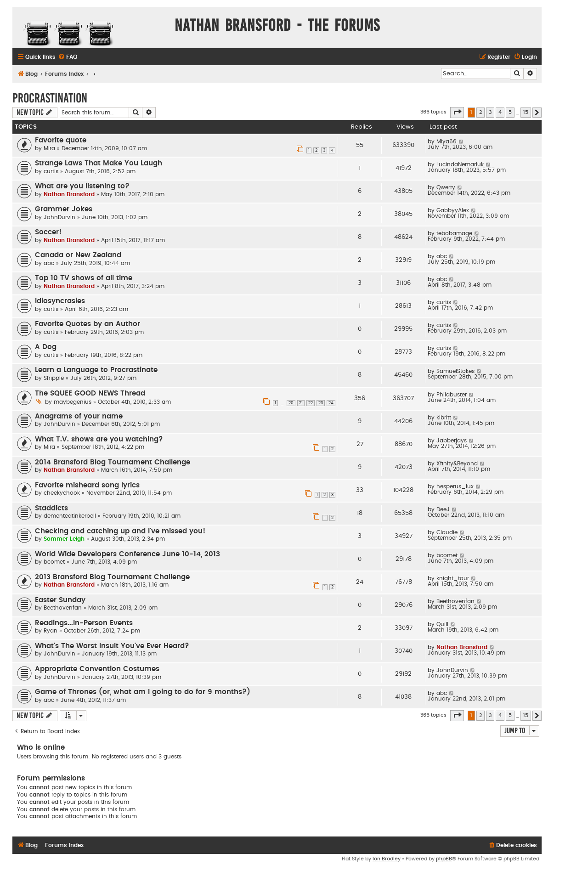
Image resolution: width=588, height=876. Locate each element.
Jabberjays (452, 441)
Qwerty (446, 187)
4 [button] (500, 112)
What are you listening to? (82, 186)
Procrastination (50, 98)
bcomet (54, 562)
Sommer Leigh (64, 539)
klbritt (444, 418)
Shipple (54, 378)
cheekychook (62, 493)
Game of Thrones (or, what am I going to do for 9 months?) (143, 692)
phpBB (444, 859)
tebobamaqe (454, 233)
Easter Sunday (60, 600)
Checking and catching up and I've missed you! (120, 531)
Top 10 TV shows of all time (84, 278)
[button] (457, 113)
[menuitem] (68, 57)
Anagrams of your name (79, 416)
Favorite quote (61, 140)
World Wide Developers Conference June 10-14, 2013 (127, 554)
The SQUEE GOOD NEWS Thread (90, 393)
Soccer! (48, 232)
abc (49, 263)
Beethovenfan (63, 608)
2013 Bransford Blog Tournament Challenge (112, 577)
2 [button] (481, 112)
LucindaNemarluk (460, 164)
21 (301, 403)
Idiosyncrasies (60, 301)
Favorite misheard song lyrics (87, 485)
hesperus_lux (455, 486)
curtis (51, 171)
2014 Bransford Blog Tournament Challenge (113, 462)
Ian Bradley (387, 859)
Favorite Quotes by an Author (88, 324)
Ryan (51, 631)
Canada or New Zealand (78, 255)
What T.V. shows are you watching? (99, 439)
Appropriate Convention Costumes (97, 669)
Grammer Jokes (64, 209)
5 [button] (510, 112)
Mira (49, 148)
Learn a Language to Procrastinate (96, 370)
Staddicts (51, 508)
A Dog (46, 347)
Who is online (41, 748)
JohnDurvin (59, 217)
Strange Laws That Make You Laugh (99, 163)
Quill (442, 624)
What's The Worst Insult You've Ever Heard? (112, 646)
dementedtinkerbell (70, 516)
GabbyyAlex (453, 210)
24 (331, 403)
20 (291, 403)
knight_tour (453, 578)
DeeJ (443, 509)
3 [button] (490, 112)
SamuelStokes (455, 371)
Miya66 (447, 141)
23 (321, 403)
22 (311, 403)
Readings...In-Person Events (84, 623)
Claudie (447, 532)
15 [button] (526, 112)
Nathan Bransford (69, 194)
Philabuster (452, 395)
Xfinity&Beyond (457, 463)
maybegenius (73, 402)
